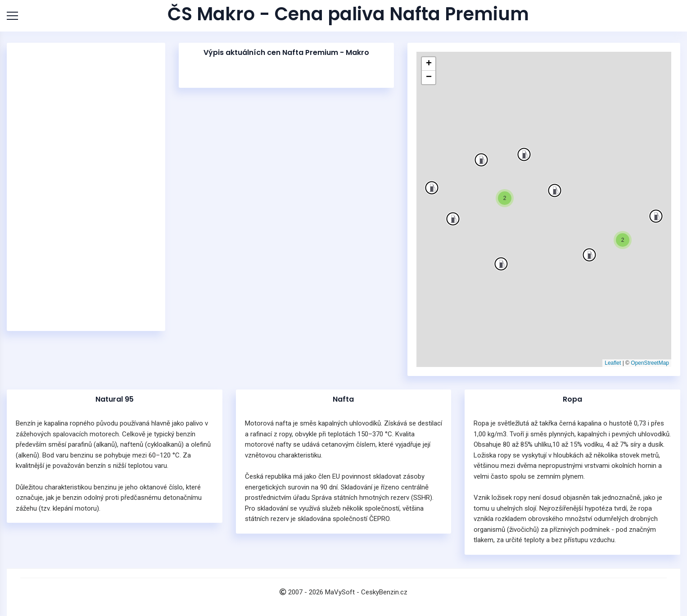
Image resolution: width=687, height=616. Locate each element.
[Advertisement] (86, 187)
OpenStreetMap (650, 363)
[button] (656, 216)
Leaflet (613, 363)
